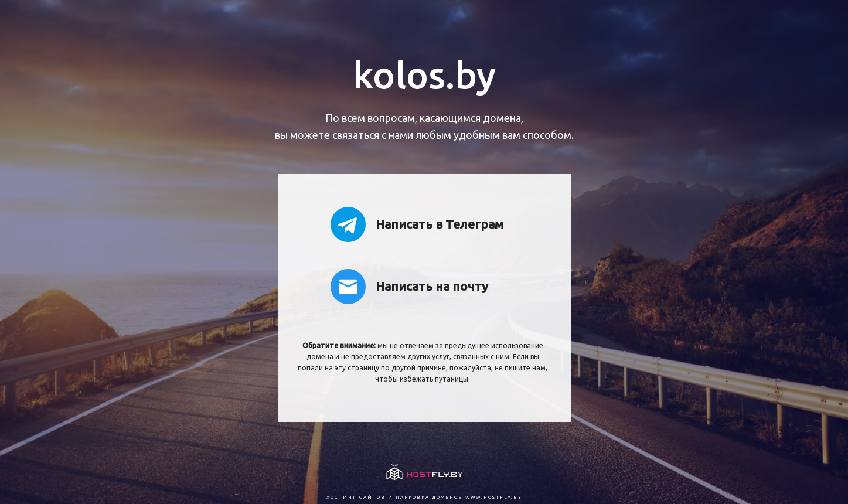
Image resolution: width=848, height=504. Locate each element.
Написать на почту (409, 287)
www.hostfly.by (494, 497)
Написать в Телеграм (417, 224)
